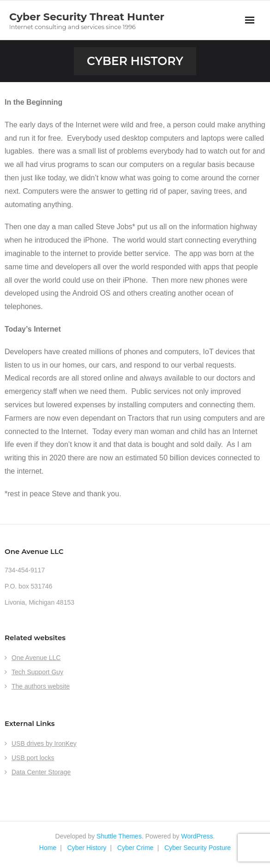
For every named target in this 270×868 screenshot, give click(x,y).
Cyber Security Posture (198, 848)
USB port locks (33, 758)
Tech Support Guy (37, 672)
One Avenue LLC (36, 658)
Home (48, 848)
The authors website (41, 686)
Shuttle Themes (119, 836)
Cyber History (87, 848)
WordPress (197, 836)
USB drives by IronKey (44, 743)
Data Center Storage (41, 772)
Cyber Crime (135, 848)
